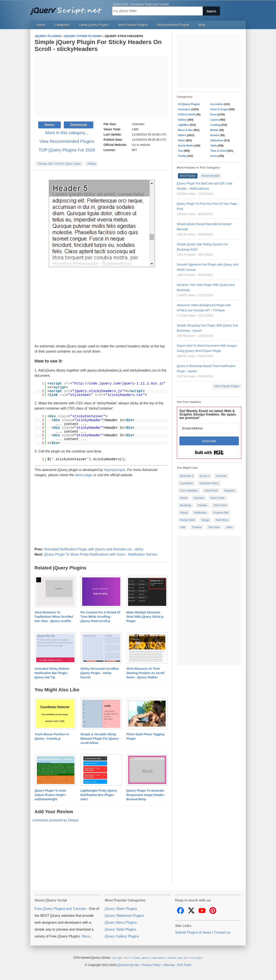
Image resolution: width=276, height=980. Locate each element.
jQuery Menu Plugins (121, 922)
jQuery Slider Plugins (121, 909)
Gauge (205, 520)
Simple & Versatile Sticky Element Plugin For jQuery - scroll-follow (100, 739)
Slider (181, 140)
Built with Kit (209, 452)
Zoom (214, 156)
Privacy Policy (151, 965)
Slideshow (217, 140)
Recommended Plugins (173, 25)
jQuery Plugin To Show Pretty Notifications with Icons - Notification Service (101, 554)
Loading (215, 125)
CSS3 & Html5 (187, 115)
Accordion (217, 104)
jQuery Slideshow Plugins (124, 916)
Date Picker (211, 491)
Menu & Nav (185, 130)
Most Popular (188, 176)
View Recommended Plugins (67, 141)
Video (229, 527)
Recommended (211, 176)
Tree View (214, 527)
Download (78, 125)
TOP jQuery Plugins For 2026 (67, 150)
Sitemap (169, 965)
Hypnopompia (115, 470)
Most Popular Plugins (133, 25)
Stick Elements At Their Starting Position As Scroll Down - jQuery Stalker (145, 673)
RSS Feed (184, 965)
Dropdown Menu (209, 483)
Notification (200, 513)
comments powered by (55, 820)
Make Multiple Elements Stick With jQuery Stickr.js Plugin (145, 617)
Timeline (197, 527)
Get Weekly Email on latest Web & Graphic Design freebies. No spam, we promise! (208, 414)
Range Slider (187, 520)
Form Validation (189, 491)
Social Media (186, 146)
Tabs (183, 527)
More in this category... (67, 133)
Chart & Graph (219, 109)
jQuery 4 (205, 476)
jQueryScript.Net (128, 965)
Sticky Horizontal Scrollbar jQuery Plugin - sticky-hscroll (100, 673)
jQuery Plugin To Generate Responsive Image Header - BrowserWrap (146, 795)
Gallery (182, 120)
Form (213, 115)
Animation (184, 109)
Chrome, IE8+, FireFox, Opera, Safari (59, 164)
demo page (84, 475)
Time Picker (220, 505)
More (86, 936)
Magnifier (230, 491)
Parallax (202, 505)
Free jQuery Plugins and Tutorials (68, 9)
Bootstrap (186, 505)
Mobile (214, 130)
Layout (214, 120)
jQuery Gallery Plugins (122, 936)
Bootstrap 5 (187, 476)
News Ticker (217, 498)
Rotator (215, 135)
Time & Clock (218, 151)
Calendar (199, 498)
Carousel (221, 476)
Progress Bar (221, 513)
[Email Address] (209, 428)
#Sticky (92, 164)
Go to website (141, 145)
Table (213, 146)
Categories (62, 25)
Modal (184, 498)
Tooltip (182, 156)
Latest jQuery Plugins (94, 25)
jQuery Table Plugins (121, 929)
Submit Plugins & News (193, 932)
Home (41, 25)
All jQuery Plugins (189, 104)
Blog (202, 25)
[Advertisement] (101, 87)
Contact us (222, 932)
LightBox (183, 125)
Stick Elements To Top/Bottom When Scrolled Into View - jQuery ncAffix (54, 617)
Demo (49, 125)
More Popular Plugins (227, 386)
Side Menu (222, 520)
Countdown (187, 483)
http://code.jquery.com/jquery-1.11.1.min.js (119, 384)
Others (182, 135)
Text (180, 151)
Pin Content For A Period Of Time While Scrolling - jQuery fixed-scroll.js (100, 617)
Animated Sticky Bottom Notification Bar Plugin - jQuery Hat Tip (52, 673)
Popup (184, 513)
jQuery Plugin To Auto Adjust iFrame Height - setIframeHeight (51, 795)
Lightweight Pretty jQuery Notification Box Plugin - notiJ (99, 795)
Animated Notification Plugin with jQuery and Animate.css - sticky (94, 549)
